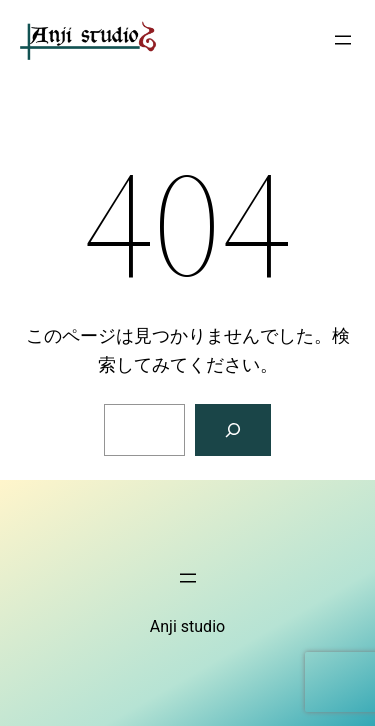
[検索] (233, 430)
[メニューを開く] (343, 40)
